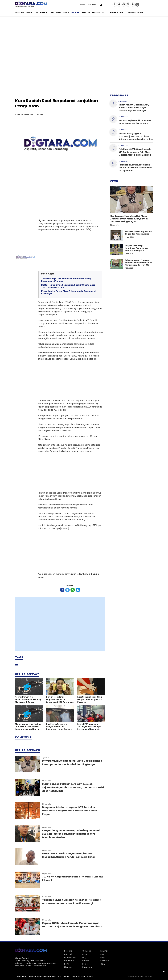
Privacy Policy (64, 976)
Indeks (140, 13)
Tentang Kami (22, 976)
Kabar (103, 954)
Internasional (43, 13)
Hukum (113, 13)
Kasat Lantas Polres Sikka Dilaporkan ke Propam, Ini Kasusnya (69, 292)
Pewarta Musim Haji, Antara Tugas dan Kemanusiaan (138, 233)
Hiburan (95, 13)
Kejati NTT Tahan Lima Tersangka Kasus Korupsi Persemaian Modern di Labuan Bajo (89, 727)
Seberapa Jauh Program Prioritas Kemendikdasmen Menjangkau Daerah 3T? (138, 262)
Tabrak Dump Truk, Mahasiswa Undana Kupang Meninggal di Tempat (66, 280)
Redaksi (32, 976)
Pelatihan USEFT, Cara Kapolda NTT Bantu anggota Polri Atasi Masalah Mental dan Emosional (135, 152)
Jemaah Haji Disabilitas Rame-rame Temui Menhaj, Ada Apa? (135, 122)
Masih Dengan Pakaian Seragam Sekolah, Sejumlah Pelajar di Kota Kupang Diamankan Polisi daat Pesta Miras (73, 787)
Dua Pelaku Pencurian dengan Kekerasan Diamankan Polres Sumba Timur (58, 727)
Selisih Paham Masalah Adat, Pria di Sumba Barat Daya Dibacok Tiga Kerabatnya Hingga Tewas (134, 109)
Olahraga (85, 13)
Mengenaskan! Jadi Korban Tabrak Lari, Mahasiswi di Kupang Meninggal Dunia (28, 727)
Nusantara (56, 13)
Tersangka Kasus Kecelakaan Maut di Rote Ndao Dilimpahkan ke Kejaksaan (135, 168)
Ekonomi (75, 13)
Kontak (90, 976)
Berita (85, 964)
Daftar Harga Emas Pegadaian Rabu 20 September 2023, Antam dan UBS (68, 286)
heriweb (150, 976)
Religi (103, 957)
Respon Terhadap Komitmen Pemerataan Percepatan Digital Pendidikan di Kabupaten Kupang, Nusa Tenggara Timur (137, 252)
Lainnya (130, 13)
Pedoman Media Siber (47, 976)
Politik (66, 13)
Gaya (104, 13)
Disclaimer (75, 976)
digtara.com (139, 976)
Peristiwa (20, 13)
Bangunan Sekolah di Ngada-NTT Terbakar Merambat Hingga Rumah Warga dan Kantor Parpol (70, 811)
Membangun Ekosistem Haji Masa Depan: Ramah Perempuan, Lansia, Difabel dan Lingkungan (129, 219)
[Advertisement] (84, 38)
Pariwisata (105, 961)
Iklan (83, 976)
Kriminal (121, 13)
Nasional (30, 13)
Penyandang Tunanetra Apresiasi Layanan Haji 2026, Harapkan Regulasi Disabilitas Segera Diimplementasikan (71, 834)
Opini (103, 964)
